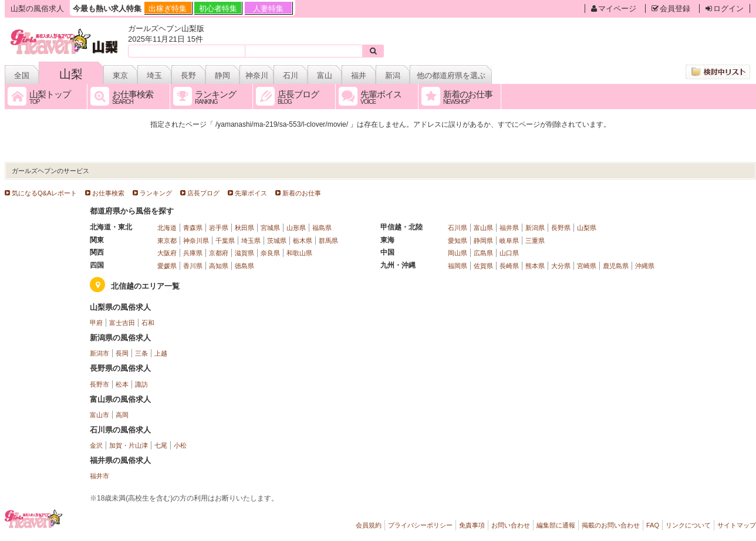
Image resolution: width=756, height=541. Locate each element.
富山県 (483, 228)
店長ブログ (203, 193)
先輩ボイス (251, 193)
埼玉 (154, 75)
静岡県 (483, 241)
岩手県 (219, 228)
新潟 (393, 75)
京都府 (219, 253)
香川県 (193, 266)
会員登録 (671, 9)
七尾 (161, 445)
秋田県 (244, 228)
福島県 (322, 228)
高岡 (122, 415)
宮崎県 (587, 266)
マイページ (614, 9)
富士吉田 (122, 323)
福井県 (509, 228)
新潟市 (99, 353)
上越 (161, 353)
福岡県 (458, 266)
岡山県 (458, 253)
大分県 (561, 266)
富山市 (99, 415)
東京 (120, 75)
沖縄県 (645, 266)
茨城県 (277, 241)
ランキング (156, 193)
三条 (141, 353)
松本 (122, 384)
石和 (148, 323)
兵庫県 (193, 253)
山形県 (296, 228)
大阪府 (167, 253)
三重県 (535, 241)
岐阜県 (509, 241)
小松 (180, 445)
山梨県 (587, 228)
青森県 (193, 228)
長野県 (561, 228)
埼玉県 (251, 241)
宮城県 (270, 228)
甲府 (96, 323)
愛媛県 (167, 266)
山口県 (509, 253)
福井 (359, 75)
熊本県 (535, 266)
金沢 (96, 445)
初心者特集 (218, 9)
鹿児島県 (616, 266)
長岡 (122, 353)
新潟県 (535, 228)
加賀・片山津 (129, 445)
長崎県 (509, 266)
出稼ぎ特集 (168, 9)
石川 (291, 75)
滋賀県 (244, 253)
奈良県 (270, 253)
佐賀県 (483, 266)
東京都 (167, 241)
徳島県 (244, 266)
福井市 (99, 476)
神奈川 (257, 75)
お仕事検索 (108, 193)
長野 (188, 75)
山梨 (71, 74)
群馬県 (328, 241)
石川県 (458, 228)
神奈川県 (196, 241)
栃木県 (303, 241)
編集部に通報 (556, 525)
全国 (22, 75)
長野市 (99, 384)
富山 (325, 75)
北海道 (167, 228)
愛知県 (458, 241)
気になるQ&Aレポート (44, 193)
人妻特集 (268, 9)
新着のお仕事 (302, 193)
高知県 (219, 266)
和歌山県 (299, 253)
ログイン (725, 9)
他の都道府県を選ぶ (451, 75)
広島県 (483, 253)
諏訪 (141, 384)
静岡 (222, 75)
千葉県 (225, 241)
